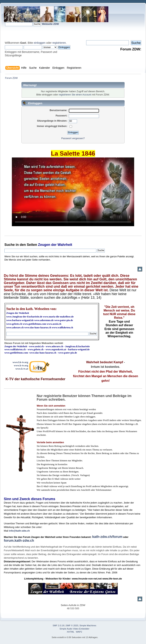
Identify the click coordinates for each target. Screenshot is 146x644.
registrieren (59, 43)
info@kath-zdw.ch (19, 531)
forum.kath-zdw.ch (19, 541)
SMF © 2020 (72, 625)
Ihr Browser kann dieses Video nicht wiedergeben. (73, 192)
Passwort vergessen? (73, 138)
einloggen (40, 43)
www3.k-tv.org (20, 362)
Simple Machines (88, 625)
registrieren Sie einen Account (75, 95)
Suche (10, 245)
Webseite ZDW (50, 24)
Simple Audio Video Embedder (75, 629)
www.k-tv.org (21, 365)
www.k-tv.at (22, 369)
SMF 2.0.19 (58, 625)
